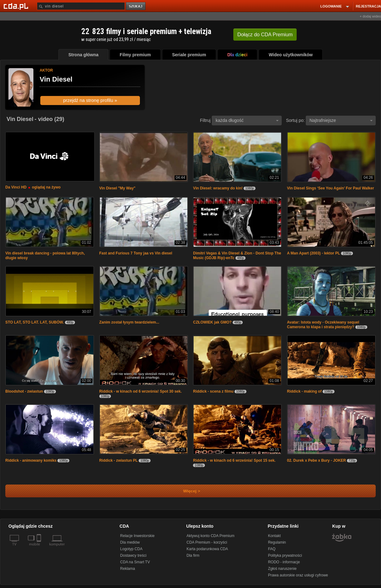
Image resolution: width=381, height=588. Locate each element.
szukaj (136, 6)
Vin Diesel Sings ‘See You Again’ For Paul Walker (331, 188)
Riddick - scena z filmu (213, 391)
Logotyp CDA (131, 549)
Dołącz (265, 35)
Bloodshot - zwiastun (24, 391)
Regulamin (277, 542)
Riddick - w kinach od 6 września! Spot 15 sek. (234, 460)
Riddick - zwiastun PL (119, 460)
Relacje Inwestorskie (137, 536)
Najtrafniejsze (341, 120)
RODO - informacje (284, 562)
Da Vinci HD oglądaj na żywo (33, 187)
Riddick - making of (304, 391)
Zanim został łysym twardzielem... (129, 322)
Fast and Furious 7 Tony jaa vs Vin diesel (136, 253)
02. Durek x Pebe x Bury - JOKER (317, 460)
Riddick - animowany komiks (31, 460)
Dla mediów (130, 542)
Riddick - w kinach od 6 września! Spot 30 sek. (141, 391)
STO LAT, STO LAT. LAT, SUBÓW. (35, 322)
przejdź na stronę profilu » (90, 100)
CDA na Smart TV (135, 562)
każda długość (247, 120)
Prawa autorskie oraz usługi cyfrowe (298, 575)
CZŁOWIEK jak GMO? (212, 322)
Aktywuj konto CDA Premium (210, 536)
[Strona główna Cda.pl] (17, 6)
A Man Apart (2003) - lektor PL (314, 253)
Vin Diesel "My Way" (117, 188)
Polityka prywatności (285, 555)
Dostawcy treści (133, 555)
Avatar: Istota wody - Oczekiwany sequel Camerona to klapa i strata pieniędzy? (323, 325)
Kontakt (274, 536)
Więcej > (186, 491)
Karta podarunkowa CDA (207, 549)
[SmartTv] (40, 548)
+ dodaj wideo (370, 16)
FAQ (272, 549)
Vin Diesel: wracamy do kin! (218, 188)
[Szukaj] (81, 6)
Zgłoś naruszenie (282, 569)
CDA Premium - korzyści (207, 542)
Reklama (128, 569)
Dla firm (193, 555)
